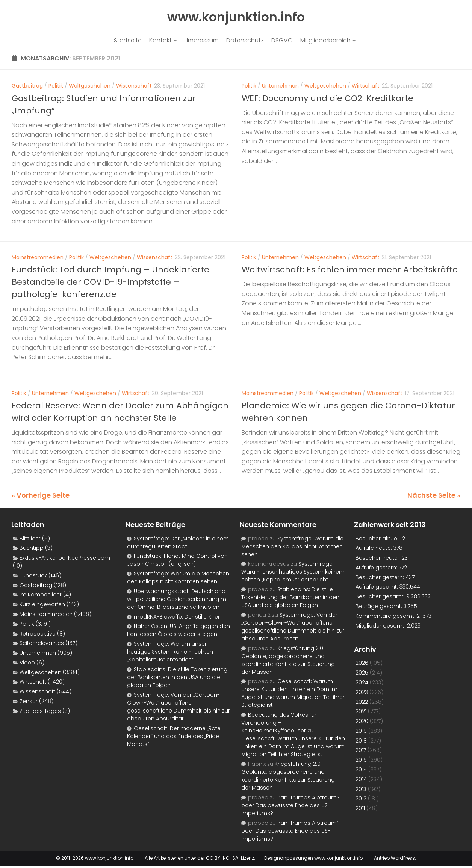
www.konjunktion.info (109, 858)
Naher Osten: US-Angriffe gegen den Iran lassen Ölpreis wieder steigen (179, 630)
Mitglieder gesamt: (381, 626)
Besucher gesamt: (381, 596)
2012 (361, 799)
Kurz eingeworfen (42, 604)
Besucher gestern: (380, 577)
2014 (361, 779)
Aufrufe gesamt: (377, 587)
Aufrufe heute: (374, 548)
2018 (361, 741)
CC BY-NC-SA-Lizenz (230, 858)
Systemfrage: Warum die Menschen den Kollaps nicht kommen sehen (178, 577)
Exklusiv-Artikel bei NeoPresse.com (65, 558)
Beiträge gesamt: (380, 606)
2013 (361, 789)
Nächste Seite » (434, 495)
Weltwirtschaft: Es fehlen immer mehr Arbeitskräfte (350, 269)
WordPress (403, 858)
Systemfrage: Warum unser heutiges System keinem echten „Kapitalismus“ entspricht (170, 652)
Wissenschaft (134, 86)
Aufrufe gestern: (377, 568)
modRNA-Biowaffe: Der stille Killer (177, 617)
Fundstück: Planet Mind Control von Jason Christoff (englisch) (177, 560)
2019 (361, 731)
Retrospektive (38, 634)
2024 (362, 682)
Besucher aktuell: (379, 539)
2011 (360, 808)
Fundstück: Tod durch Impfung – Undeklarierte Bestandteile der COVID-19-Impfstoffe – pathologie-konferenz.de (110, 282)
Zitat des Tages (40, 711)
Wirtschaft (366, 86)
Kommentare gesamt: (386, 616)
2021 (361, 711)
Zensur (29, 701)
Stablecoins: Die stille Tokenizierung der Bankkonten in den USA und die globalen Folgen (177, 677)
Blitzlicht (30, 539)
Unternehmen (280, 86)
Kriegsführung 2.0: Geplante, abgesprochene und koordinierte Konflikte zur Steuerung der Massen (288, 660)
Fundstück (33, 575)
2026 (362, 663)
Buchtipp (32, 548)
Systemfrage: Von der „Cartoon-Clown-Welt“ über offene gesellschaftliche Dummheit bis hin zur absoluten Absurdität (179, 707)
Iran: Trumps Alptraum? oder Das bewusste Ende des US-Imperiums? (290, 805)
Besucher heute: (378, 558)
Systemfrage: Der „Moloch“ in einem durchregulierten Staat (178, 543)
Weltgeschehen (90, 86)
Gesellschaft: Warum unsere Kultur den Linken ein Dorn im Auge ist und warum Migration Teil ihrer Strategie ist (293, 693)
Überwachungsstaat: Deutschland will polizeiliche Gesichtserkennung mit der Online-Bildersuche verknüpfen (178, 599)
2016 (361, 760)
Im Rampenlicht (41, 595)
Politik (56, 86)
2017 (361, 750)
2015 (361, 770)
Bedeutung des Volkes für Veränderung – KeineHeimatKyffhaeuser (279, 723)
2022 (362, 702)
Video (27, 663)
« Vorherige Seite (41, 495)
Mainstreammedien (38, 257)
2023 (362, 692)
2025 (362, 673)
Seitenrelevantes (42, 643)
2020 (362, 721)
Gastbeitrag (27, 86)
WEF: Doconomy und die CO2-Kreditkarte (328, 98)
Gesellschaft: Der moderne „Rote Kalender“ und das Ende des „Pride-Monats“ (174, 736)
